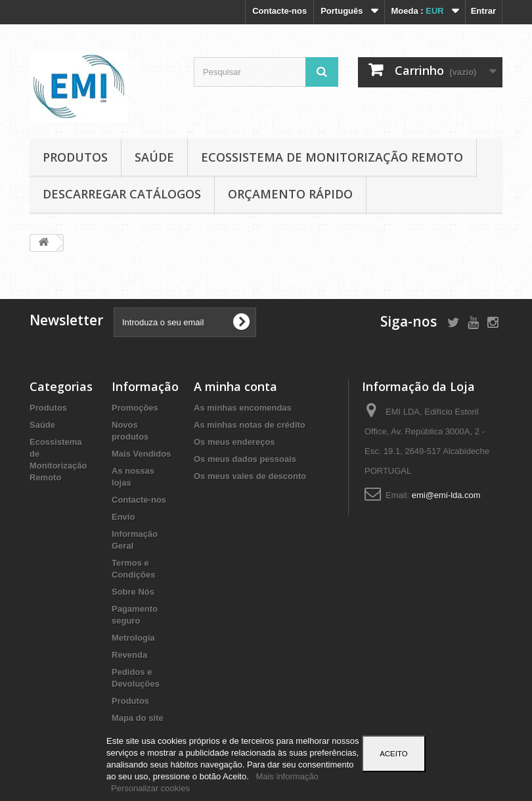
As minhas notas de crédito (250, 425)
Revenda (129, 655)
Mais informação (287, 776)
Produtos (75, 157)
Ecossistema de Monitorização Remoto (332, 157)
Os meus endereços (234, 442)
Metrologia (133, 638)
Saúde (154, 157)
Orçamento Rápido (290, 194)
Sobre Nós (133, 592)
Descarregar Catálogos (122, 194)
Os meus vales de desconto (250, 476)
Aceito (393, 754)
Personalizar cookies (150, 788)
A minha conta (235, 386)
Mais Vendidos (141, 454)
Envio (123, 517)
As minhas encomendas (243, 408)
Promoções (135, 408)
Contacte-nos (279, 11)
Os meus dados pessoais (245, 459)
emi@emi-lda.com (446, 495)
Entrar (483, 11)
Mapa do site (138, 718)
